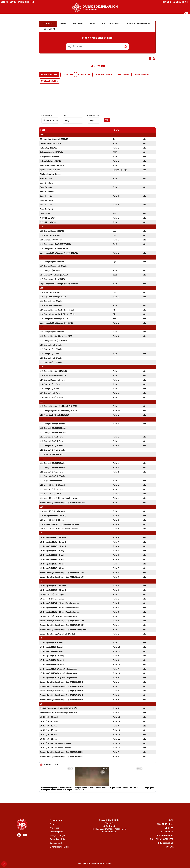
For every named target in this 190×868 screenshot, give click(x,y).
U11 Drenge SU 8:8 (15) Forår (52, 463)
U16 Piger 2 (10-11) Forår (51, 306)
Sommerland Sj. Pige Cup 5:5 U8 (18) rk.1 (57, 634)
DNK (115, 152)
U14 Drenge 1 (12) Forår (50, 384)
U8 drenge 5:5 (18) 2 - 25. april (53, 586)
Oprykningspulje (120, 170)
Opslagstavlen (50, 81)
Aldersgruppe (93, 116)
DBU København (165, 836)
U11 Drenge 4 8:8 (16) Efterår (52, 476)
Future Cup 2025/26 (49, 148)
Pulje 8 (116, 546)
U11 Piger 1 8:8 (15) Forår (51, 481)
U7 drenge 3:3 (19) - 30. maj (52, 656)
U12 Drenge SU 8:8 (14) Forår (52, 424)
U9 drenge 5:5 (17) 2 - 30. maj (53, 564)
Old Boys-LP (45, 214)
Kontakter (84, 75)
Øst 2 (115, 319)
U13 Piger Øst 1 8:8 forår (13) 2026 (55, 415)
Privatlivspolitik (57, 839)
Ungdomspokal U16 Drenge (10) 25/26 (56, 323)
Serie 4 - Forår (46, 196)
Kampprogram (104, 75)
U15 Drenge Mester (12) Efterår (53, 341)
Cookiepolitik (56, 843)
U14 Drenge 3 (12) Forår (50, 389)
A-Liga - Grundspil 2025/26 (52, 152)
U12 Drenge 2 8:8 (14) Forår (52, 437)
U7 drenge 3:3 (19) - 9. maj (51, 643)
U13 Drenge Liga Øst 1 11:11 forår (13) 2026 (59, 406)
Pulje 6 (116, 538)
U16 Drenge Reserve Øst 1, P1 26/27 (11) (57, 314)
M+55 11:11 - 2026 (48, 222)
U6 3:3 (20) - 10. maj (49, 726)
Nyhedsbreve (56, 820)
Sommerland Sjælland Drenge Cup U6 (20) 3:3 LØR (61, 752)
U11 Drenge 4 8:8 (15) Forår (52, 472)
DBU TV (13, 2)
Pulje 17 (116, 748)
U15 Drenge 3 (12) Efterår (51, 358)
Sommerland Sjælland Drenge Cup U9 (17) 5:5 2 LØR (62, 573)
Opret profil (181, 2)
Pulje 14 (116, 721)
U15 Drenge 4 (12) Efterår (51, 362)
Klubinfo (68, 75)
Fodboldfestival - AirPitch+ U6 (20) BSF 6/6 (58, 708)
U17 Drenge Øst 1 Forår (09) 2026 (54, 275)
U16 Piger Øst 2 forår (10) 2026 (53, 297)
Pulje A (116, 336)
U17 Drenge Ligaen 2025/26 (52, 262)
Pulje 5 (116, 524)
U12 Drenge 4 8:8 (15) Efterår (52, 450)
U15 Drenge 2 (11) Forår (50, 354)
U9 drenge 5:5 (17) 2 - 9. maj (52, 551)
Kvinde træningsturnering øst (53, 165)
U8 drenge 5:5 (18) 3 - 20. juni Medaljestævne (59, 608)
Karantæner (142, 75)
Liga (115, 231)
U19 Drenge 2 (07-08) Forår (52, 240)
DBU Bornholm (165, 824)
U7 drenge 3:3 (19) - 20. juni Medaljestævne (59, 669)
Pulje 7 (116, 542)
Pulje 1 (116, 144)
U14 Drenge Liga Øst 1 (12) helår (54, 371)
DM (114, 235)
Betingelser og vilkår (60, 847)
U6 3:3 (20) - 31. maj (49, 735)
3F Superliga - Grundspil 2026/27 (54, 139)
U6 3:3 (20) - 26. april (49, 717)
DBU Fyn (169, 828)
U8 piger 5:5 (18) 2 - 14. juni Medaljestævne (59, 616)
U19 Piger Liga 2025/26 (50, 235)
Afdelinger (55, 828)
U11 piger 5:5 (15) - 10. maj (52, 489)
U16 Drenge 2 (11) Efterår (51, 301)
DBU (171, 820)
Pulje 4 (116, 586)
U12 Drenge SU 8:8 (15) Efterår (53, 428)
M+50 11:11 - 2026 (48, 218)
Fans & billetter (26, 2)
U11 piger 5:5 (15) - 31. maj (52, 494)
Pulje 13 (116, 647)
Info (144, 139)
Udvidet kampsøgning (138, 24)
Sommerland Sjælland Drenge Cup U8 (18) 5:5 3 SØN (62, 625)
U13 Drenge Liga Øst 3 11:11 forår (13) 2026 (59, 411)
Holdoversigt (49, 75)
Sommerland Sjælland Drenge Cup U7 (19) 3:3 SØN (61, 682)
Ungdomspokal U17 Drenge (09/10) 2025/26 (59, 284)
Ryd (107, 120)
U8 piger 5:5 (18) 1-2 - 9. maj (52, 599)
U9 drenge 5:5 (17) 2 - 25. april (53, 538)
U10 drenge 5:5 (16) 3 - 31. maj (53, 516)
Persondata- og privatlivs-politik (95, 864)
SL (114, 139)
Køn (64, 116)
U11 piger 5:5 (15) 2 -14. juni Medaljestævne (59, 498)
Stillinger (124, 75)
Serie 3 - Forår (46, 187)
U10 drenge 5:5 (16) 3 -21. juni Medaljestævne (60, 524)
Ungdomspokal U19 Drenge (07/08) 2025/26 (59, 253)
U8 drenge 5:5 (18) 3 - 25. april (53, 590)
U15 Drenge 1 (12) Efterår (51, 345)
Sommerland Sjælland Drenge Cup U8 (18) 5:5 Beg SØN (63, 630)
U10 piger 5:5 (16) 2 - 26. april (53, 511)
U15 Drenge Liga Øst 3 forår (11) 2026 (56, 336)
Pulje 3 (116, 196)
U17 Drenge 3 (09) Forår (50, 271)
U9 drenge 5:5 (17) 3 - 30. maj (53, 568)
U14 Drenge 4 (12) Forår (50, 393)
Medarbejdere (56, 832)
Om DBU (4, 2)
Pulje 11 (116, 643)
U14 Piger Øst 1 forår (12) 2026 (53, 376)
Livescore (49, 29)
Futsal (170, 847)
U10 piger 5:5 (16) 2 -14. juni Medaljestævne (59, 529)
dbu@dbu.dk (111, 832)
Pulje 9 (116, 590)
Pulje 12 (116, 651)
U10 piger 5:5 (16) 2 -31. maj (52, 520)
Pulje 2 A (117, 411)
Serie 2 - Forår (46, 179)
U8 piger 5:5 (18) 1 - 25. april (52, 595)
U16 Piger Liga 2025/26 (50, 292)
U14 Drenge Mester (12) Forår (53, 380)
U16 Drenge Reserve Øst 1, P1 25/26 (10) (57, 310)
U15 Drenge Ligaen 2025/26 (52, 332)
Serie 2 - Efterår (47, 183)
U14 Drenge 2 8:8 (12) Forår (52, 397)
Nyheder (54, 824)
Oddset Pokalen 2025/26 (51, 144)
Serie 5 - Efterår (47, 209)
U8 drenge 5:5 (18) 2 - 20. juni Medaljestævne (59, 603)
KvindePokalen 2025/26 (50, 161)
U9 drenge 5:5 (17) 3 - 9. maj (52, 559)
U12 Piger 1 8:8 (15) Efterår (52, 454)
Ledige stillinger (58, 836)
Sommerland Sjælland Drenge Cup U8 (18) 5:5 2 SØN (62, 621)
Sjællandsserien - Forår (50, 170)
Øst (114, 214)
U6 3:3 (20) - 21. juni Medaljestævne (55, 743)
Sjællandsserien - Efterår (51, 174)
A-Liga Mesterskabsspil (50, 157)
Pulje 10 (116, 665)
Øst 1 (115, 244)
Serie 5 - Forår (46, 205)
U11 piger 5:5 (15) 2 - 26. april (53, 485)
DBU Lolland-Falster (162, 839)
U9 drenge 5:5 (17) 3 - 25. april (53, 546)
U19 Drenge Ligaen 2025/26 (52, 231)
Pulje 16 (116, 743)
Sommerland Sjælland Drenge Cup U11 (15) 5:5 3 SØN (63, 503)
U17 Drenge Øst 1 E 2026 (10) (52, 279)
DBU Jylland (167, 832)
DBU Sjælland (166, 843)
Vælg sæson (47, 116)
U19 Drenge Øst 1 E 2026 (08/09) (54, 249)
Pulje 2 (116, 187)
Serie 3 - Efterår (47, 192)
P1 (114, 310)
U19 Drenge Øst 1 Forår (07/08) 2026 (56, 244)
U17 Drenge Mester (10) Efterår (53, 266)
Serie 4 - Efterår (47, 200)
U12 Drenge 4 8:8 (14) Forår (52, 446)
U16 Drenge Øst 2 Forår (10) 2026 (54, 319)
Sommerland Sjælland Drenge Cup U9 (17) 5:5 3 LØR (62, 577)
